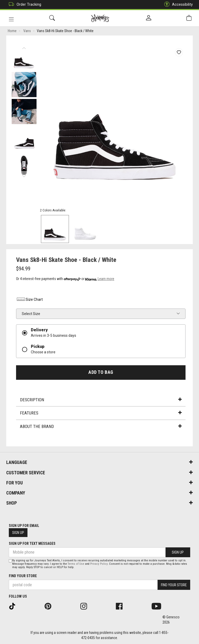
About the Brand (101, 426)
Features (101, 413)
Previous (24, 47)
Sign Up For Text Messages (32, 543)
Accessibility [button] (177, 5)
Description (101, 400)
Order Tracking (24, 5)
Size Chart (29, 299)
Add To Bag (101, 372)
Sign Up (18, 533)
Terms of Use (76, 564)
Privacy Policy (99, 564)
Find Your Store (23, 576)
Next (24, 175)
